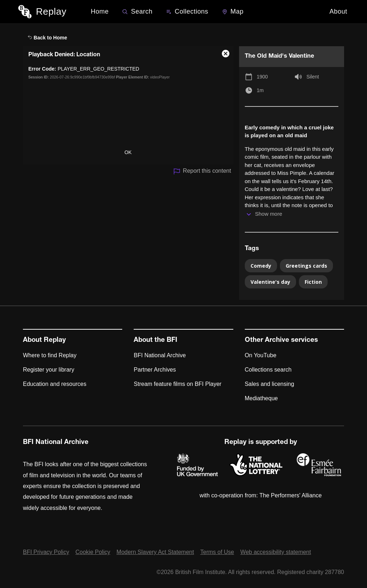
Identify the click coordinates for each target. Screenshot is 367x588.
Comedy (261, 266)
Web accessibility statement (276, 552)
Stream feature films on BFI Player (178, 384)
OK (128, 152)
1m (260, 90)
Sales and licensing (270, 384)
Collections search (268, 370)
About (338, 11)
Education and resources (55, 384)
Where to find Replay (50, 355)
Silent (313, 77)
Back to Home (47, 38)
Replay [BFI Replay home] (51, 11)
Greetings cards (306, 266)
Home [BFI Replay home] (100, 11)
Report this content (202, 171)
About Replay (44, 340)
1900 (262, 77)
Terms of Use (217, 552)
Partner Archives (155, 370)
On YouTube (261, 355)
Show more (268, 214)
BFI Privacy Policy (46, 552)
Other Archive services (281, 340)
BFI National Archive (160, 355)
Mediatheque (261, 398)
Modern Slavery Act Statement (155, 552)
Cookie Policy (93, 552)
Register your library (49, 370)
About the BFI (156, 340)
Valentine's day (270, 282)
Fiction (313, 282)
